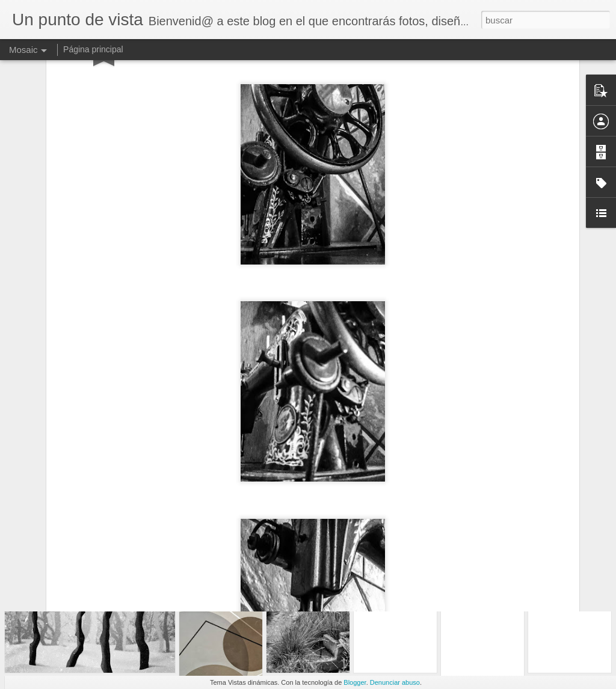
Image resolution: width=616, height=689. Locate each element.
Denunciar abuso (395, 682)
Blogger (355, 682)
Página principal (93, 49)
